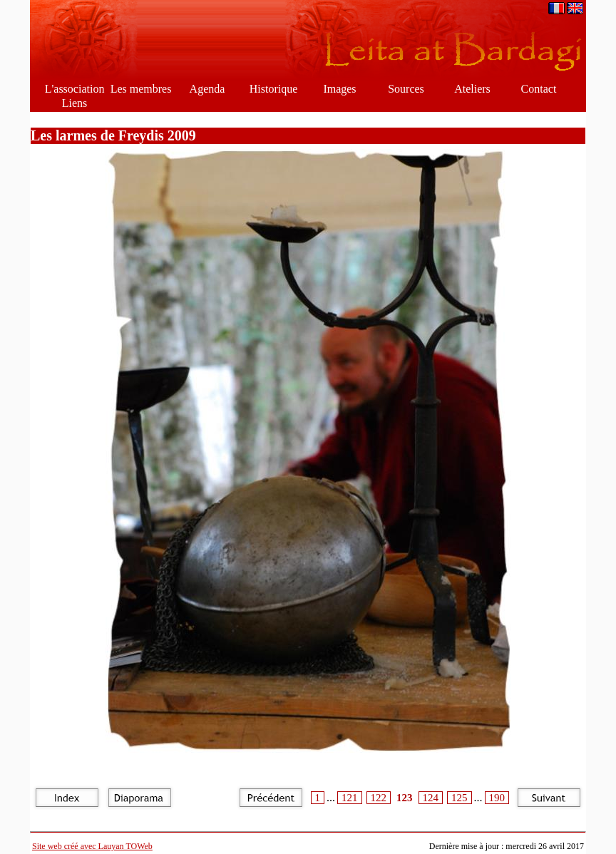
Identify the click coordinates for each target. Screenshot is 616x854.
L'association (75, 89)
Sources (406, 89)
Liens (75, 103)
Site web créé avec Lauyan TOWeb (92, 846)
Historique (274, 89)
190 (497, 798)
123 (405, 798)
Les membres (141, 89)
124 (431, 798)
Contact (539, 89)
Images (339, 89)
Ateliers (472, 89)
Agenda (207, 89)
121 (350, 798)
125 (460, 798)
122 (379, 798)
